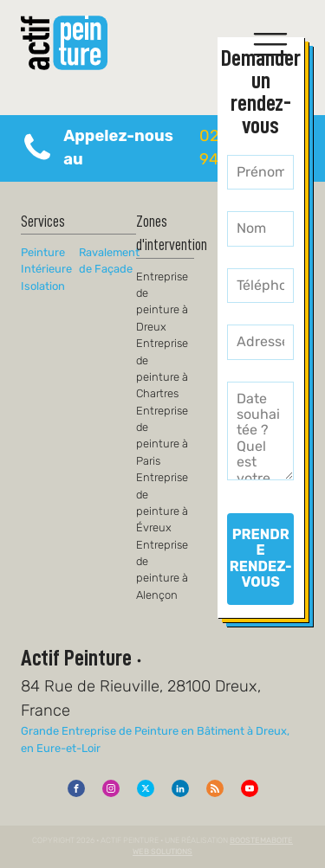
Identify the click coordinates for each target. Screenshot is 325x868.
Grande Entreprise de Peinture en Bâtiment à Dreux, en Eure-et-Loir (155, 739)
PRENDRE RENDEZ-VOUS (261, 558)
